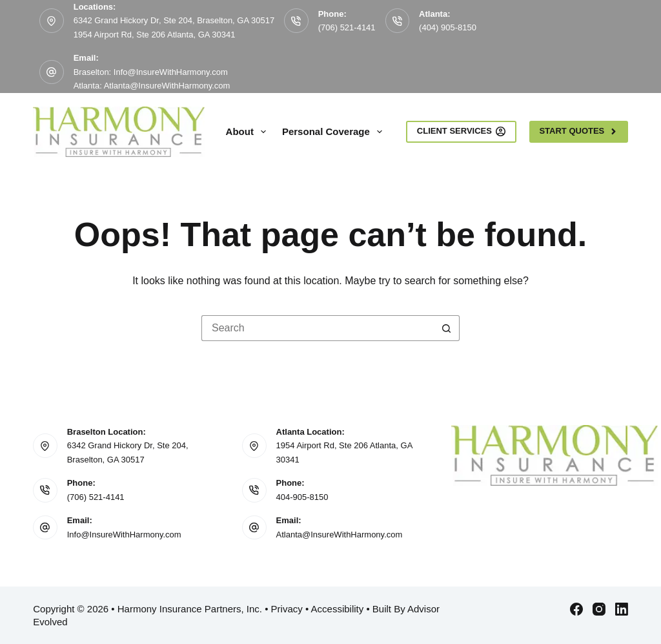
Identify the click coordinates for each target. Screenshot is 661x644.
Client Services (462, 131)
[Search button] (447, 328)
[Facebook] (576, 609)
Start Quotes (578, 131)
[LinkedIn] (622, 609)
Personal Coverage (335, 132)
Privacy (287, 609)
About (249, 132)
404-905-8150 (302, 497)
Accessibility (338, 609)
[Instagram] (599, 609)
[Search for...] (318, 328)
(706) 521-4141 (347, 27)
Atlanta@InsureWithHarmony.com (340, 535)
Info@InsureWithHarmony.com (124, 535)
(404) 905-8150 (448, 27)
